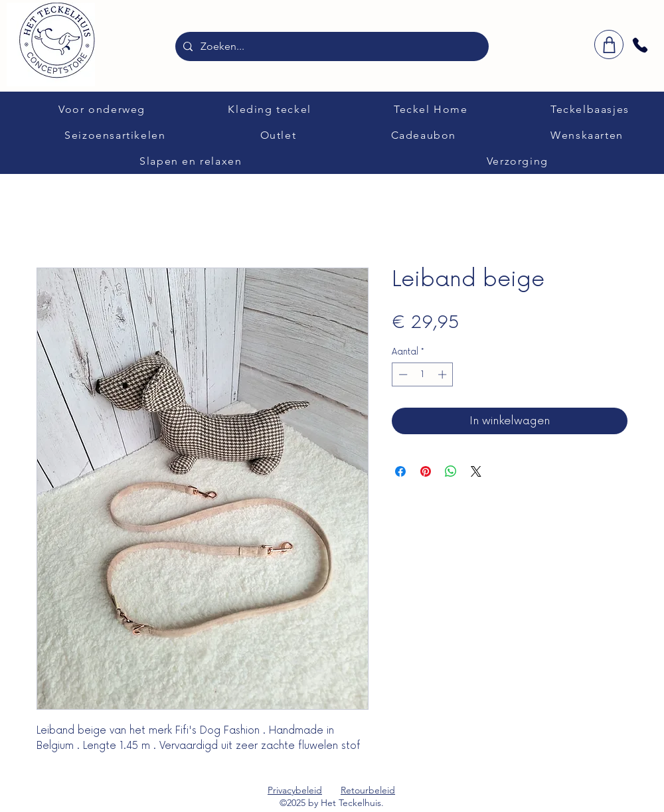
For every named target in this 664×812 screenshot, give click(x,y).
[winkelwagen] (609, 44)
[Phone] (640, 45)
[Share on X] (476, 471)
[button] (102, 109)
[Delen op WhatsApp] (451, 471)
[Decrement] (402, 374)
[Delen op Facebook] (400, 471)
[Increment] (444, 374)
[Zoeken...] (331, 46)
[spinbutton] (423, 374)
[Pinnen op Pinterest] (426, 471)
